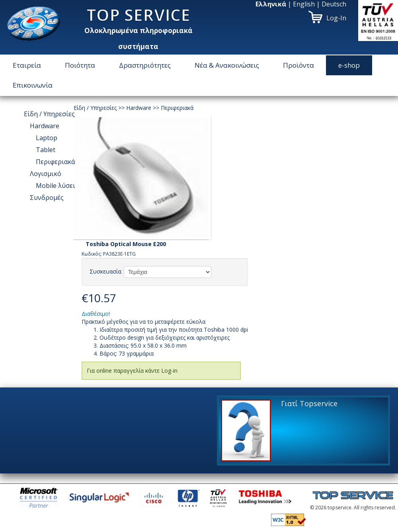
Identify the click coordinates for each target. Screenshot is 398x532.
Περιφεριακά (55, 162)
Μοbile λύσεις (57, 186)
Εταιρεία (27, 65)
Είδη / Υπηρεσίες (49, 114)
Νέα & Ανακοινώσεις (227, 65)
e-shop (349, 65)
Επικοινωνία (33, 85)
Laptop (47, 138)
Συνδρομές (47, 198)
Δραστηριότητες (145, 65)
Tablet (46, 150)
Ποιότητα (80, 65)
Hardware (45, 126)
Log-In (336, 18)
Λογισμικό (46, 174)
